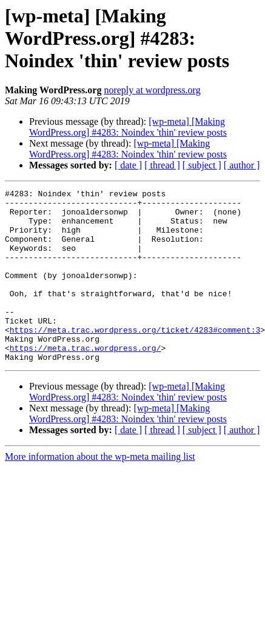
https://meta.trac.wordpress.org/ (86, 380)
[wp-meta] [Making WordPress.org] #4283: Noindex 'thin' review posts (128, 127)
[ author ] (242, 165)
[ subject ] (202, 165)
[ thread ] (162, 165)
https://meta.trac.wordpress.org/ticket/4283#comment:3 (135, 359)
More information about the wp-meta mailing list (100, 491)
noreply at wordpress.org (152, 90)
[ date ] (128, 165)
